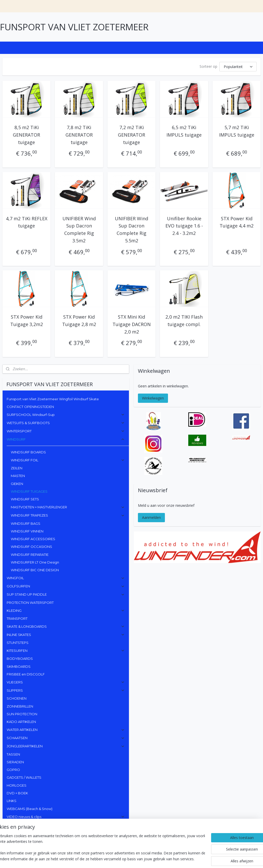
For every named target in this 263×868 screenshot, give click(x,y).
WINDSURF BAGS (26, 523)
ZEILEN (17, 468)
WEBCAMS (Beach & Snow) (30, 809)
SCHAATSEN (66, 738)
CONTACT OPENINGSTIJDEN (30, 407)
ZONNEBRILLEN (20, 706)
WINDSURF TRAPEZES (68, 515)
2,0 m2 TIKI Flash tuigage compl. (184, 321)
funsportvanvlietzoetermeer (28, 834)
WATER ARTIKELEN (66, 730)
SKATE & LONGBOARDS (66, 626)
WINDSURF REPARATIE (30, 555)
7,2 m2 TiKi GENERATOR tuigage (131, 135)
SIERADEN (15, 762)
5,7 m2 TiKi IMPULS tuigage (237, 131)
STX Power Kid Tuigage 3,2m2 (27, 321)
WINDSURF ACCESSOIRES (33, 539)
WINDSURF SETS (25, 499)
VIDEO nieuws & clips (66, 817)
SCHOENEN (17, 698)
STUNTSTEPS (18, 643)
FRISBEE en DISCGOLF (26, 674)
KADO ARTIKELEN (21, 722)
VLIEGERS (66, 682)
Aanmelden (151, 517)
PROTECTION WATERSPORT (30, 603)
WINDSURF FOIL (68, 460)
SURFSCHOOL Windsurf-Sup (66, 415)
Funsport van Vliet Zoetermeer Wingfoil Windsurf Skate (53, 399)
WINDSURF (66, 439)
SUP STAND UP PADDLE (66, 594)
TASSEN (13, 754)
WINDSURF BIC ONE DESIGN (35, 570)
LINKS (12, 801)
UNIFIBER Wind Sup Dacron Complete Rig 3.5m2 (79, 229)
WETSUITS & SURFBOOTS (66, 423)
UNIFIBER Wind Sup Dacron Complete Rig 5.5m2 (131, 229)
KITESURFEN (66, 651)
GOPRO (13, 770)
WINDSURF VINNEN (27, 531)
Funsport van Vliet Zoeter (23, 849)
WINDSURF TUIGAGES (29, 491)
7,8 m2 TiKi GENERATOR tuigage (79, 135)
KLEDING (66, 611)
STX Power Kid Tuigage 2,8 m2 (79, 321)
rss (138, 859)
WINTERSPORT (66, 431)
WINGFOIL (66, 578)
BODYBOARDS (20, 659)
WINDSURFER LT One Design (35, 562)
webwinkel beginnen (157, 859)
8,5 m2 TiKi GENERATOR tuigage (26, 135)
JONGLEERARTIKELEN (66, 746)
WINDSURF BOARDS (28, 452)
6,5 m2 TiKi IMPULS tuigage (184, 131)
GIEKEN (17, 484)
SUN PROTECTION (22, 714)
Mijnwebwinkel (202, 859)
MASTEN (18, 476)
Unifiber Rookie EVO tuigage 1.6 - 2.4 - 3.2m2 (184, 226)
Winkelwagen (153, 398)
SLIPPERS (66, 690)
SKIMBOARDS (19, 666)
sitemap (127, 859)
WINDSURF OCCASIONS (31, 547)
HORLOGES (17, 785)
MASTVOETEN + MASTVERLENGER (68, 507)
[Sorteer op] (238, 67)
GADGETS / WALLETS (24, 777)
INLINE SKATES (66, 635)
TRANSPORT (17, 618)
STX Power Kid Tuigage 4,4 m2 (237, 222)
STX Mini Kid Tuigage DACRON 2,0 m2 (132, 324)
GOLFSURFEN (66, 586)
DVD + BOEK (17, 793)
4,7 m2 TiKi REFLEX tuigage (27, 222)
